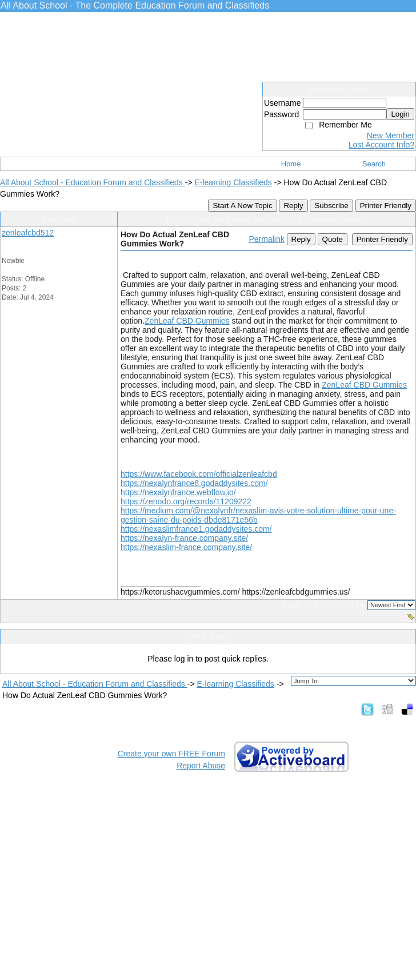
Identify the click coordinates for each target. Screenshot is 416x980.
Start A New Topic (242, 206)
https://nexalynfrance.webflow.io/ (178, 492)
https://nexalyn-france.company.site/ (184, 538)
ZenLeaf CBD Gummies (187, 321)
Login (400, 114)
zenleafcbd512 (28, 233)
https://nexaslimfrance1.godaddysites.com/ (196, 529)
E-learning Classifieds (233, 182)
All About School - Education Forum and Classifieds (93, 182)
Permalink (266, 239)
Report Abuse (201, 766)
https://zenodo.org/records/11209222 (186, 501)
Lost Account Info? (381, 145)
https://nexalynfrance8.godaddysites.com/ (194, 483)
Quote (333, 239)
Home (291, 164)
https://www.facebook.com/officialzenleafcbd (199, 474)
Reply (293, 206)
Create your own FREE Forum (171, 754)
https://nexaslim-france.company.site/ (186, 547)
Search (374, 164)
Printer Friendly (386, 206)
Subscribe (331, 206)
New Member (391, 136)
